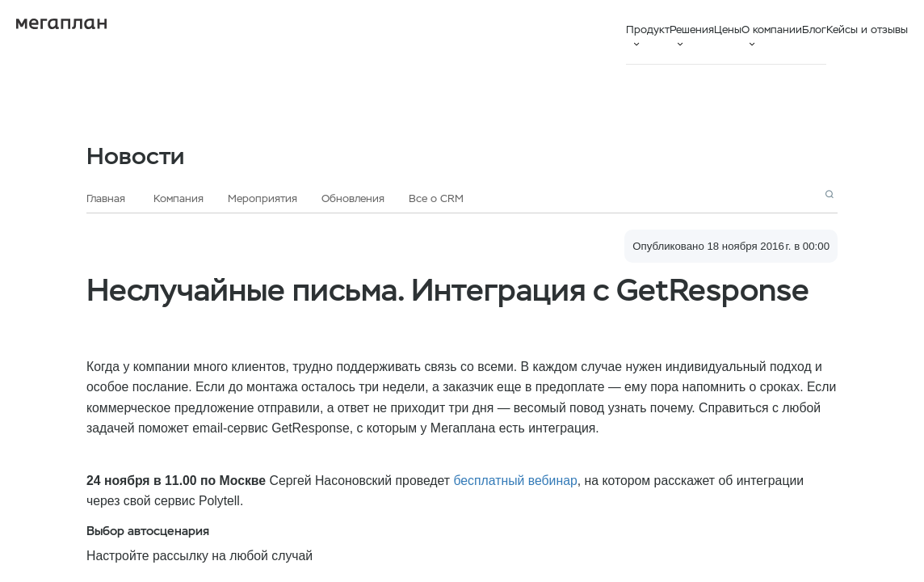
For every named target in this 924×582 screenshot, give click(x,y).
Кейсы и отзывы (867, 30)
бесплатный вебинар (515, 481)
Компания (178, 198)
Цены (728, 30)
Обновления (353, 198)
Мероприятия (262, 198)
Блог (814, 30)
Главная (106, 198)
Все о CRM (436, 198)
